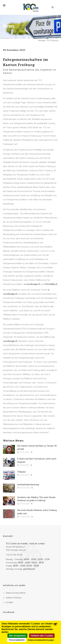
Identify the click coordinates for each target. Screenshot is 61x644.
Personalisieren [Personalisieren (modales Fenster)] (17, 640)
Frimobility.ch (51, 284)
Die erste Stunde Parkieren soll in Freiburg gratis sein (37, 512)
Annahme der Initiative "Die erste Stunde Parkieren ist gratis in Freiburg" (36, 499)
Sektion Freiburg (14, 598)
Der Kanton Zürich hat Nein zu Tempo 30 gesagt (37, 448)
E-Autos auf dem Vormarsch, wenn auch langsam (37, 460)
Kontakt (9, 602)
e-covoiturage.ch (32, 284)
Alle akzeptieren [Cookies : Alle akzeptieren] (17, 636)
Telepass (21, 472)
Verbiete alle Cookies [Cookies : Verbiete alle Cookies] (42, 636)
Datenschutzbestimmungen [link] (41, 640)
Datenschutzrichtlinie (16, 593)
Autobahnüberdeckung (28, 485)
